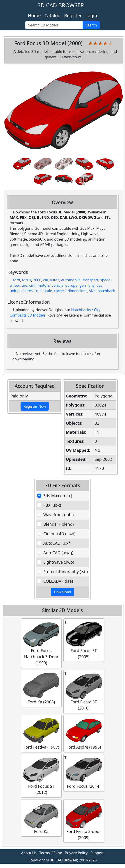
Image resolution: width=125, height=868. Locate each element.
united (15, 291)
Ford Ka (41, 818)
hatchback (106, 291)
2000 (37, 280)
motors (44, 285)
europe (71, 285)
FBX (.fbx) (52, 505)
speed (105, 280)
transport (91, 280)
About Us (29, 853)
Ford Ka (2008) (41, 688)
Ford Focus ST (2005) (84, 640)
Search (91, 25)
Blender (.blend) (59, 524)
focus (27, 280)
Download (62, 592)
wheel (15, 285)
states (28, 291)
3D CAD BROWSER (61, 5)
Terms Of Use (51, 853)
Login (91, 15)
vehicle (58, 285)
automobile (71, 280)
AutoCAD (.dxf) (57, 543)
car (45, 280)
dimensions (78, 291)
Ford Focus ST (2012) (41, 776)
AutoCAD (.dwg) (58, 553)
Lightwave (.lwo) (59, 562)
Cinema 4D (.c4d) (59, 534)
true (38, 291)
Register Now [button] (35, 406)
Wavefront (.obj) (58, 515)
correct (60, 291)
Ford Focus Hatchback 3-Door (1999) (41, 643)
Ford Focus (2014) (84, 772)
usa (99, 285)
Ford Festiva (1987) (41, 733)
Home (34, 15)
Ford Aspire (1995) (84, 733)
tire (24, 285)
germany (87, 285)
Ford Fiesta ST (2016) (84, 691)
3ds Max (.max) (58, 496)
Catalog (53, 15)
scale (48, 291)
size (92, 291)
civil (32, 285)
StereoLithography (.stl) (66, 572)
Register (73, 15)
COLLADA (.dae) (58, 581)
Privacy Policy (76, 853)
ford (17, 280)
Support (97, 853)
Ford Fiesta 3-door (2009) (84, 821)
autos (55, 280)
